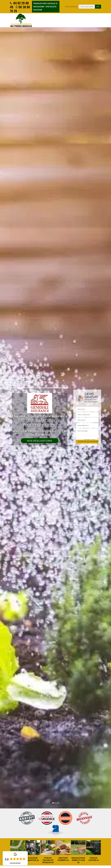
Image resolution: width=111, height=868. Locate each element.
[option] (18, 851)
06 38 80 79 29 (20, 9)
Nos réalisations (40, 441)
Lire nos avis (15, 863)
